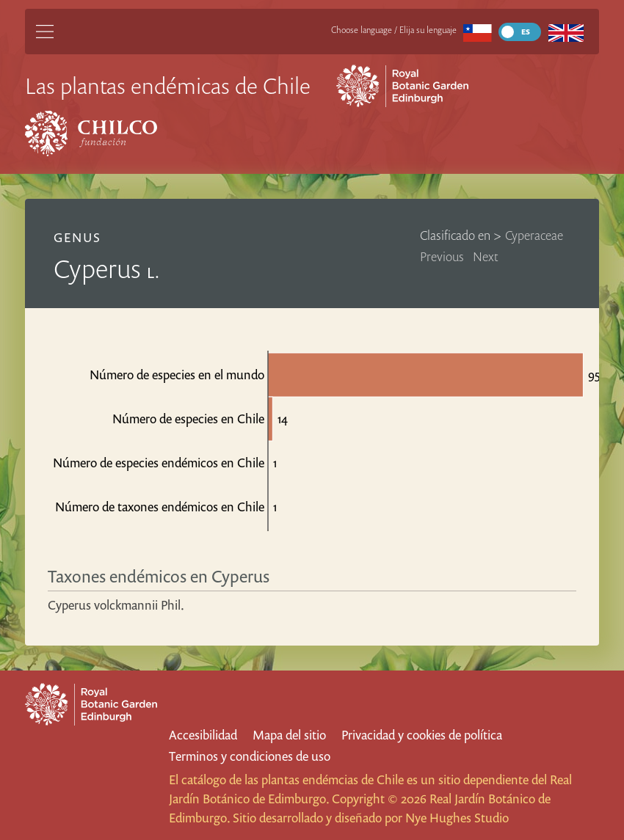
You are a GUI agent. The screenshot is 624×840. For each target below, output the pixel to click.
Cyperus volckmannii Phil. (116, 605)
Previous (442, 256)
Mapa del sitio (289, 735)
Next (486, 256)
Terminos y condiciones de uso (250, 756)
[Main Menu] (45, 32)
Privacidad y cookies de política (422, 735)
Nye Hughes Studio (457, 818)
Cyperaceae (534, 235)
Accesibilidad (203, 735)
